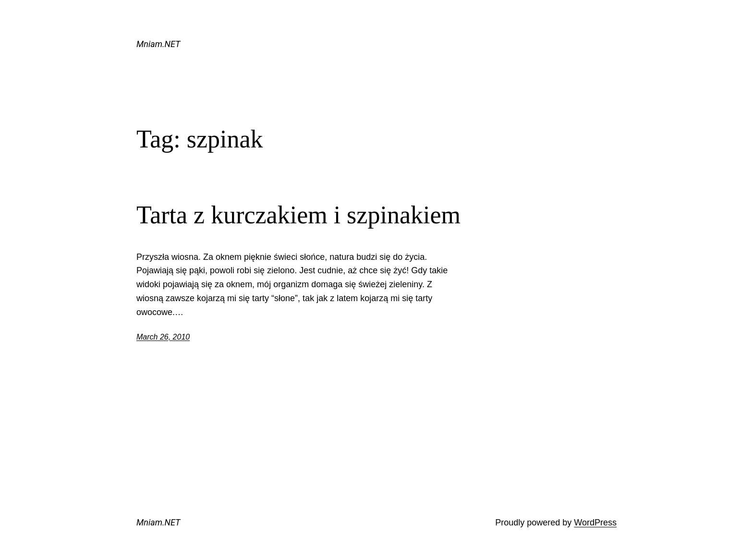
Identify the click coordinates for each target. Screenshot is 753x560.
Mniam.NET (158, 44)
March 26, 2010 (163, 337)
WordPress (595, 523)
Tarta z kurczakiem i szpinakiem (298, 215)
